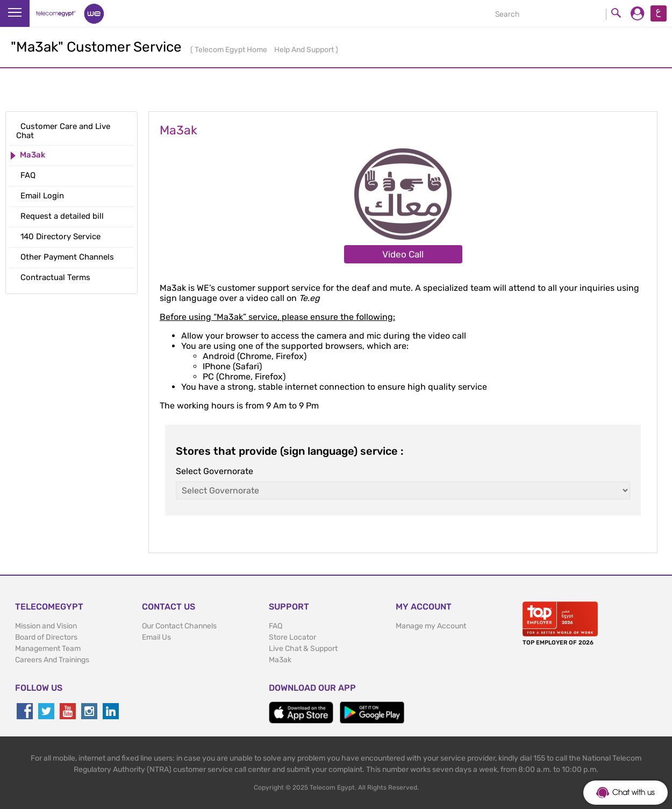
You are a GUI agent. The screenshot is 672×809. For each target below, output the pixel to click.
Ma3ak (280, 660)
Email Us (156, 637)
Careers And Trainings (52, 660)
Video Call (403, 254)
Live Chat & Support (303, 649)
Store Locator (292, 637)
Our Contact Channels (179, 626)
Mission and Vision (46, 626)
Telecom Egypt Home (232, 50)
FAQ (276, 626)
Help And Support (305, 50)
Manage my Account (431, 626)
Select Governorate (215, 471)
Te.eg (309, 298)
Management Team (48, 649)
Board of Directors (46, 637)
